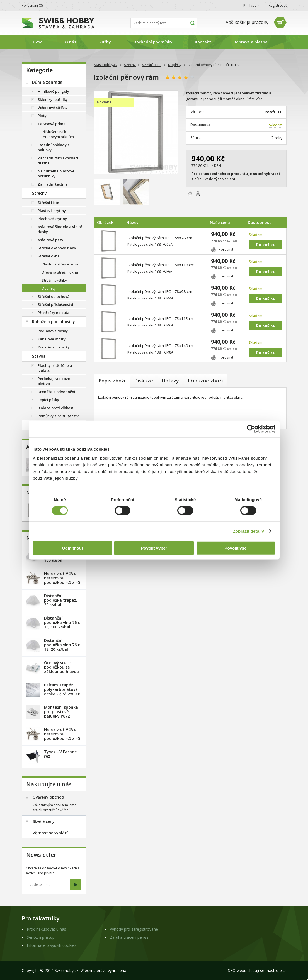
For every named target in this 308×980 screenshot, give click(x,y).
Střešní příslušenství (55, 304)
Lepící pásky (48, 400)
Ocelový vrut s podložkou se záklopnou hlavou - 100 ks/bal (61, 669)
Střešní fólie (48, 203)
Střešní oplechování (55, 296)
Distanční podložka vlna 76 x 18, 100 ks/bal (62, 622)
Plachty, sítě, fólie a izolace (55, 368)
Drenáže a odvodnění (56, 392)
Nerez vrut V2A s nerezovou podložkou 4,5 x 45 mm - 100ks (62, 736)
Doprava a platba (250, 42)
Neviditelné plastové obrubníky (56, 174)
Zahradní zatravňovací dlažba (58, 160)
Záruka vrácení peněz (129, 937)
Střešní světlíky (54, 280)
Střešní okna (152, 65)
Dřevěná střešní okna (60, 272)
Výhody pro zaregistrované (134, 929)
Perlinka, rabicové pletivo (54, 381)
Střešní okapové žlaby (57, 248)
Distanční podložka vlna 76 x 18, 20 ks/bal (62, 645)
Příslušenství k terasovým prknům (58, 134)
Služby (105, 42)
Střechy (130, 65)
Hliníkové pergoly (53, 91)
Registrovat (278, 5)
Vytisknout (198, 194)
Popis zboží (112, 381)
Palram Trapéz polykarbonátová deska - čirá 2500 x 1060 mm (62, 692)
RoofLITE (273, 112)
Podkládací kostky (54, 347)
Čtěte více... (256, 99)
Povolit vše (235, 548)
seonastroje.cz (273, 970)
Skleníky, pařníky (53, 99)
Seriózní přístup (41, 937)
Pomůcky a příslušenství (59, 416)
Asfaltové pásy (50, 240)
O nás (71, 42)
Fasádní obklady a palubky (54, 147)
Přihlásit (250, 5)
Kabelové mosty (52, 339)
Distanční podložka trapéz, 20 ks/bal (61, 600)
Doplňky (175, 65)
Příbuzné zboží (205, 381)
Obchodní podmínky (153, 42)
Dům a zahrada (47, 82)
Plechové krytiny (52, 219)
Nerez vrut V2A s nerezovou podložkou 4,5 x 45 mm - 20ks (62, 580)
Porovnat (222, 249)
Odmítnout (72, 548)
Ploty (42, 116)
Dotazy (170, 381)
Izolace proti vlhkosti (56, 408)
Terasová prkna (52, 124)
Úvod (38, 42)
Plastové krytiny (52, 211)
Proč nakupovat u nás (46, 929)
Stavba (39, 356)
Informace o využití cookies (52, 945)
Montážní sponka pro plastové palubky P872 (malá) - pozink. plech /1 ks (61, 716)
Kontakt (203, 42)
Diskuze (144, 381)
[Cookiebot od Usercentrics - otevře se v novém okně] (251, 429)
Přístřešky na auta (54, 313)
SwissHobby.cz (106, 65)
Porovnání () (32, 5)
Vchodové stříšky (53, 108)
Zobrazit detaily (248, 531)
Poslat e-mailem (190, 194)
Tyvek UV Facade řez (60, 754)
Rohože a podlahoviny (54, 322)
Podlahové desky (53, 331)
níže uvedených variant (215, 179)
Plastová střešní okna (60, 264)
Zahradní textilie (53, 184)
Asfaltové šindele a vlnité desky (60, 229)
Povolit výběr (154, 548)
